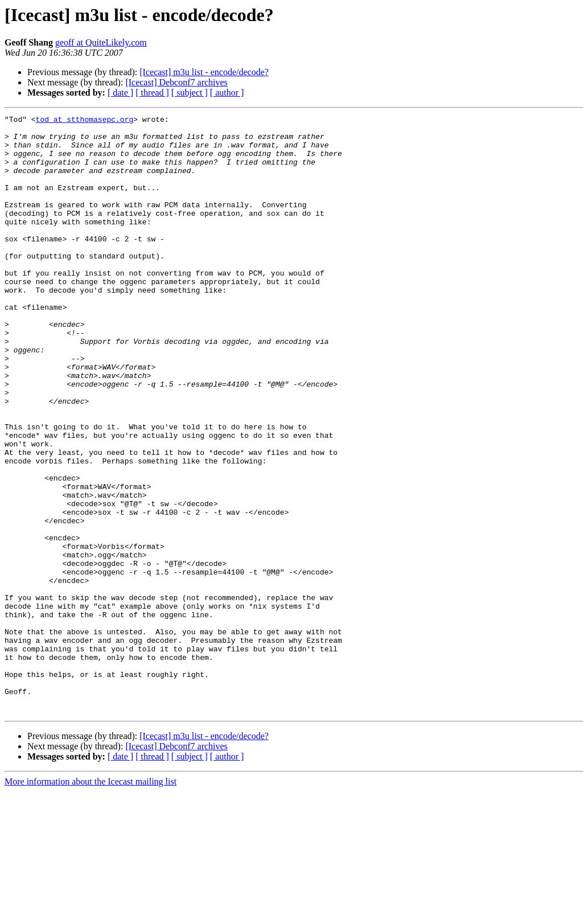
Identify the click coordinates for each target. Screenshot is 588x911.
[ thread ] (152, 93)
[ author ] (227, 93)
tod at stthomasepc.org (85, 121)
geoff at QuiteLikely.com (101, 42)
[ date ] (120, 93)
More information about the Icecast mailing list (91, 901)
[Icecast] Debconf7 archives (176, 82)
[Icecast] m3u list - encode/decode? (204, 72)
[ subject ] (190, 93)
